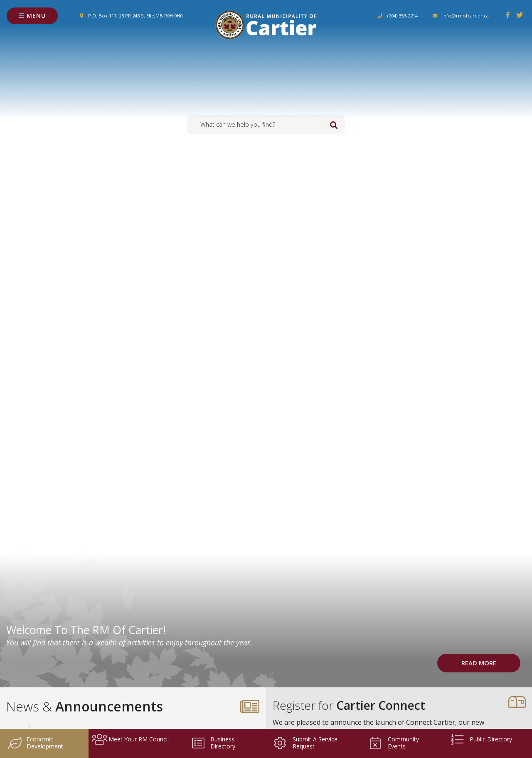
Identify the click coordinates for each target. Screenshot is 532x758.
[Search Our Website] (266, 124)
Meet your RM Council (130, 740)
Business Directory (213, 743)
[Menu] (32, 16)
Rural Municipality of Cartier (266, 25)
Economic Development (35, 743)
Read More (479, 663)
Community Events (393, 743)
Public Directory (481, 740)
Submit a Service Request (305, 743)
